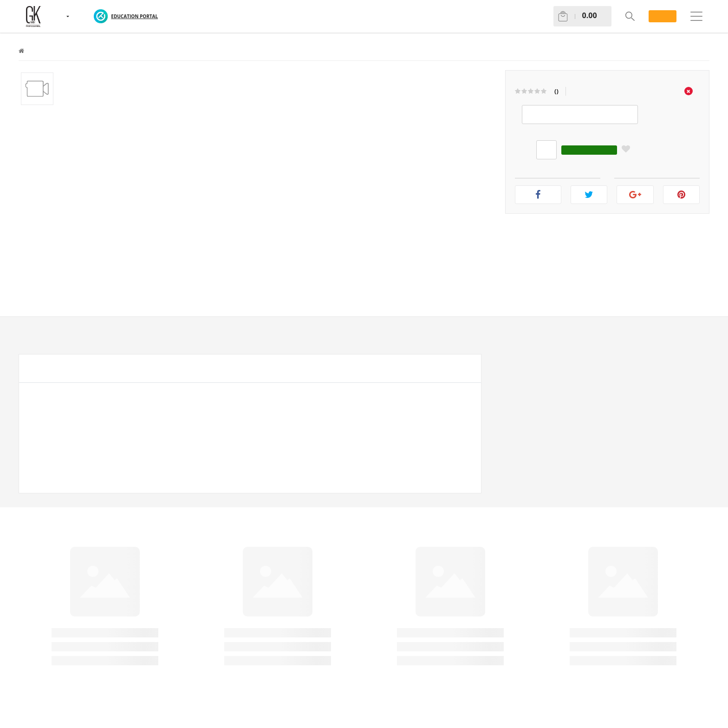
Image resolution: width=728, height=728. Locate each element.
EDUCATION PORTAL (134, 16)
